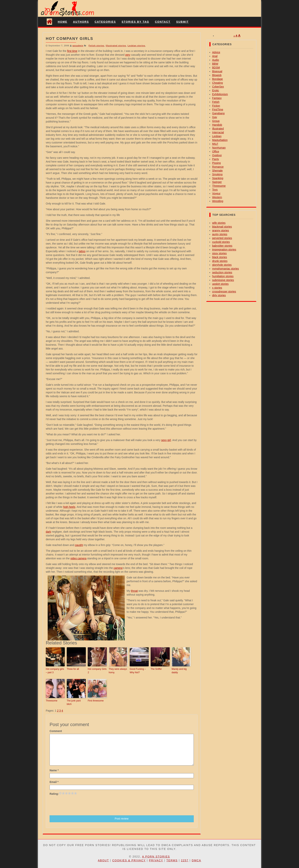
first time (72, 51)
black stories (220, 257)
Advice (216, 52)
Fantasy (217, 98)
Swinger (217, 182)
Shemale (217, 171)
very (128, 55)
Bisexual (217, 71)
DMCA (197, 860)
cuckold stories (221, 242)
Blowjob (217, 75)
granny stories (221, 230)
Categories (105, 22)
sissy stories (219, 253)
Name (54, 770)
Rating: (54, 794)
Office (216, 151)
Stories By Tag (135, 22)
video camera (78, 558)
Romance (218, 167)
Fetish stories (96, 46)
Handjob (217, 125)
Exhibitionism (220, 94)
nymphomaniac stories (226, 269)
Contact (163, 22)
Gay (215, 117)
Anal (215, 56)
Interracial (218, 132)
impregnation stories (224, 250)
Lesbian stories (136, 46)
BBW (215, 64)
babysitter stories (222, 246)
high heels (69, 507)
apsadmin (78, 46)
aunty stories (220, 234)
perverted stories (222, 238)
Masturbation (220, 140)
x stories (217, 288)
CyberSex (218, 87)
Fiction (216, 106)
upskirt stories (220, 284)
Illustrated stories (116, 46)
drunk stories (220, 261)
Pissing (217, 163)
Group (216, 121)
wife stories (219, 223)
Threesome (52, 701)
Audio (216, 60)
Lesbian (217, 136)
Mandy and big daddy (179, 671)
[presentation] (79, 805)
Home (63, 22)
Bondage (218, 79)
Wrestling (218, 201)
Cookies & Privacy (129, 860)
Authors (81, 22)
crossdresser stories (224, 291)
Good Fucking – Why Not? (138, 671)
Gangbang (218, 113)
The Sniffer (156, 669)
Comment (56, 731)
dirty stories (219, 295)
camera (118, 568)
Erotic (216, 90)
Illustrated (218, 129)
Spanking (218, 178)
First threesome (96, 701)
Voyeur (216, 193)
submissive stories (223, 280)
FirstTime (218, 110)
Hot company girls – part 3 (55, 671)
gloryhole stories (222, 265)
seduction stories (222, 272)
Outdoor (217, 155)
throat (134, 591)
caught (79, 545)
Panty (216, 159)
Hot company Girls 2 (97, 671)
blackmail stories (222, 227)
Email (54, 782)
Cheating (218, 83)
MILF (215, 144)
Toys (215, 190)
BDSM (216, 68)
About (103, 860)
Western (217, 197)
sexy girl (166, 440)
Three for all (73, 669)
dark (48, 532)
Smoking (217, 174)
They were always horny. (118, 671)
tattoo (82, 251)
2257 (185, 860)
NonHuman (219, 148)
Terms (172, 860)
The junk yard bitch (74, 702)
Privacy (156, 860)
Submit (182, 22)
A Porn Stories (156, 857)
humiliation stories (223, 276)
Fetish (216, 102)
